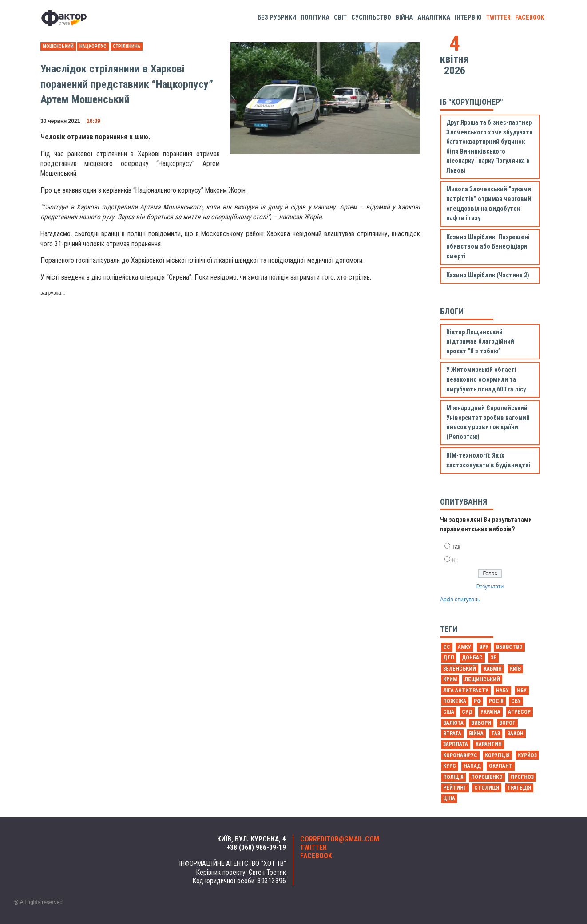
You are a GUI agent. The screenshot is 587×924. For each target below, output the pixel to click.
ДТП (449, 658)
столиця (487, 788)
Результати (490, 587)
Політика (315, 18)
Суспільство (371, 18)
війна (476, 734)
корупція (497, 755)
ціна (449, 798)
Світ (340, 18)
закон (516, 734)
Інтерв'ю (468, 18)
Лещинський (482, 679)
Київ (515, 669)
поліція (453, 777)
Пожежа (455, 701)
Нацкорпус (93, 46)
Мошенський (58, 46)
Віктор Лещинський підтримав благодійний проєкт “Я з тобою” (480, 342)
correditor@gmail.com (340, 839)
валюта (453, 723)
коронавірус (460, 755)
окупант (501, 766)
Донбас (472, 658)
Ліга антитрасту (466, 691)
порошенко (487, 777)
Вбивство (509, 647)
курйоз (527, 755)
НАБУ (502, 691)
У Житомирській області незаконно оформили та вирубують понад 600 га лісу (486, 379)
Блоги (452, 311)
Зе (494, 658)
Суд (467, 712)
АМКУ (464, 647)
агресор (519, 712)
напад (472, 766)
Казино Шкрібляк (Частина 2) (488, 275)
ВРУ (484, 647)
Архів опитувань (460, 600)
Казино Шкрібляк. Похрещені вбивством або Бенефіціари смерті (488, 247)
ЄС (447, 647)
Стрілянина (127, 46)
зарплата (456, 744)
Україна (490, 712)
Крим (450, 679)
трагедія (519, 788)
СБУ (516, 701)
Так (456, 547)
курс (450, 766)
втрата (452, 734)
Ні (454, 560)
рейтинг (455, 788)
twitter (498, 18)
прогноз (522, 777)
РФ (477, 701)
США (449, 712)
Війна (404, 18)
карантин (489, 744)
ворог (507, 723)
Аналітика (434, 18)
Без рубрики (277, 18)
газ (496, 734)
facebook (530, 18)
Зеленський (460, 669)
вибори (481, 723)
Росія (496, 701)
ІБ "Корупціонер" (471, 102)
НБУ (522, 691)
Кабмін (493, 669)
